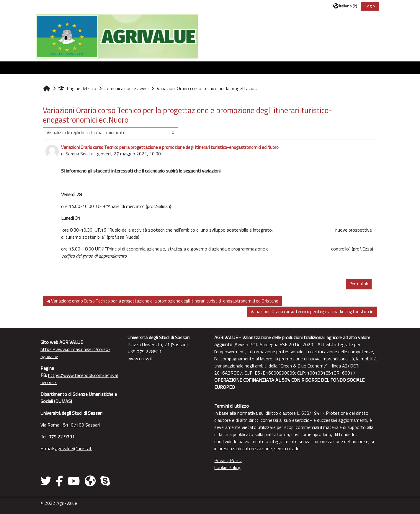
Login (369, 6)
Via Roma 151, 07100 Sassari (72, 425)
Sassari (97, 413)
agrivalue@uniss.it (75, 448)
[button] (344, 6)
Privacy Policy (228, 460)
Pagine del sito (79, 88)
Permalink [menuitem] (358, 284)
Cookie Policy (228, 467)
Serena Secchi (81, 154)
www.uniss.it (141, 359)
